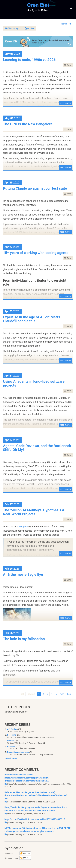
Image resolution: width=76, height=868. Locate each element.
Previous (31, 694)
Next (62, 694)
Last (69, 694)
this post (23, 527)
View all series (11, 758)
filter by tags (12, 28)
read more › (65, 103)
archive (29, 28)
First (22, 694)
